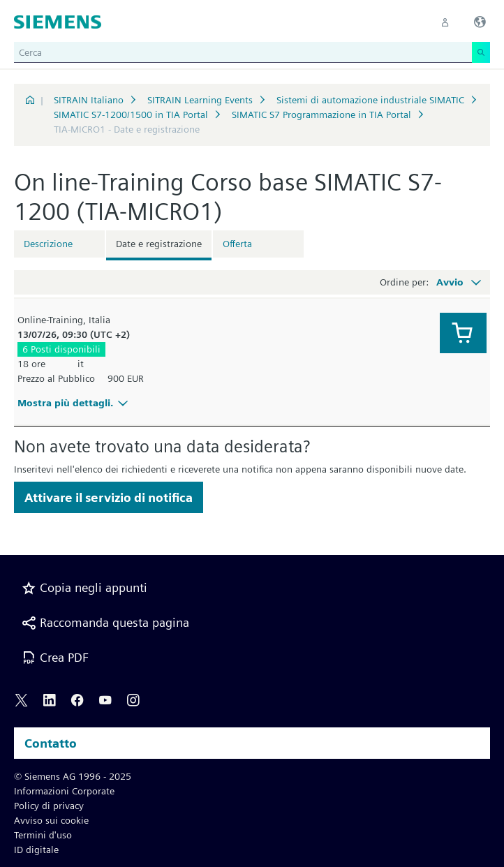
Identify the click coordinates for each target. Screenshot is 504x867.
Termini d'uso (43, 835)
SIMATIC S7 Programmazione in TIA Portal (321, 114)
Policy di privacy (49, 806)
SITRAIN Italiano (89, 100)
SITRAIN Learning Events (200, 100)
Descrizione (48, 244)
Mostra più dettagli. (75, 403)
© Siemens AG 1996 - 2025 (73, 776)
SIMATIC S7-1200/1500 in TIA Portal (131, 114)
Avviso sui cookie (51, 820)
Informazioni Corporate (64, 791)
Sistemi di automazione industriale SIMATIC (370, 100)
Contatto (51, 743)
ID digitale (36, 850)
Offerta (237, 244)
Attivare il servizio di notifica (109, 497)
